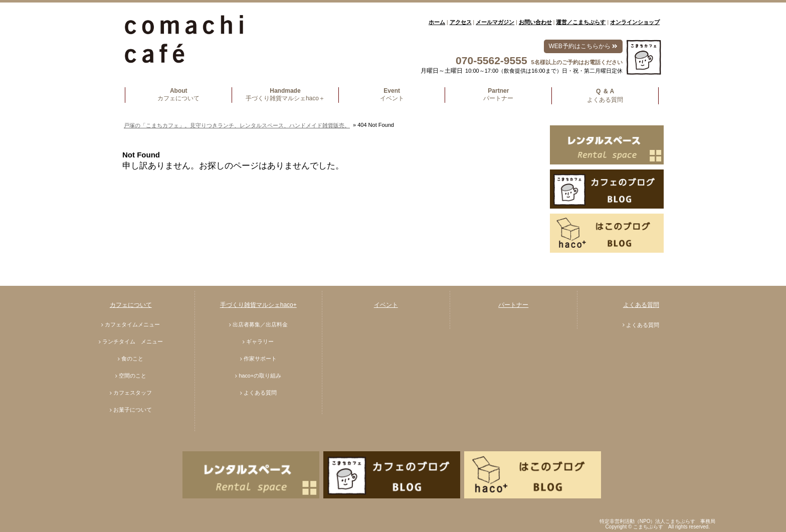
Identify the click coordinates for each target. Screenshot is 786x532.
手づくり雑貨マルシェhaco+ (258, 305)
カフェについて (131, 305)
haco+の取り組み (260, 376)
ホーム (437, 22)
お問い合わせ (535, 22)
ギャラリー (260, 341)
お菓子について (133, 410)
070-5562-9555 (491, 60)
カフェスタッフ (133, 393)
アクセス (461, 22)
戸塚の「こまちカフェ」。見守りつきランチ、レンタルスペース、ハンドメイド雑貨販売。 (237, 125)
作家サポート (260, 359)
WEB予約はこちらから (583, 46)
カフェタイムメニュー (132, 324)
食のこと (132, 359)
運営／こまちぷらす (581, 22)
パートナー (513, 305)
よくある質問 (260, 393)
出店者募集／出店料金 (260, 324)
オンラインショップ (635, 22)
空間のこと (133, 376)
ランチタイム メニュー (133, 341)
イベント (386, 305)
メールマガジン (495, 22)
